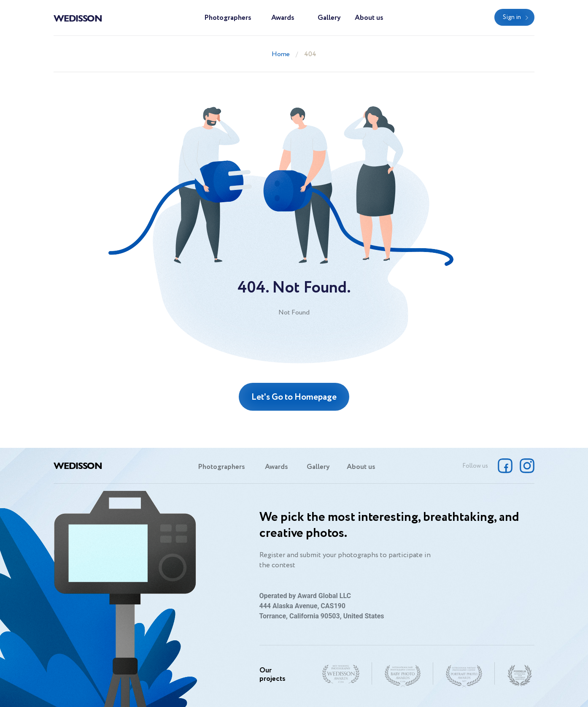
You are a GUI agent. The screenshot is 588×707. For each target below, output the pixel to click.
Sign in (512, 17)
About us (369, 18)
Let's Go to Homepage (294, 397)
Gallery (329, 18)
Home (281, 54)
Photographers (228, 18)
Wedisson (78, 18)
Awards (283, 18)
